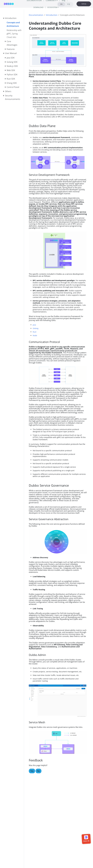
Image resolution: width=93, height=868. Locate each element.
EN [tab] (61, 4)
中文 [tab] (69, 4)
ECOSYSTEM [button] (52, 7)
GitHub (84, 4)
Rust (35, 332)
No (39, 771)
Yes (32, 771)
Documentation (36, 15)
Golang (36, 328)
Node (35, 335)
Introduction (52, 15)
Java (34, 325)
